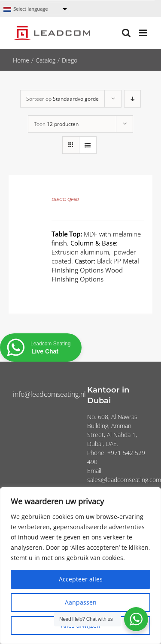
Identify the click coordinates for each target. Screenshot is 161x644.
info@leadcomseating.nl (49, 394)
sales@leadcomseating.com (124, 480)
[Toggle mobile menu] (144, 33)
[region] (80, 566)
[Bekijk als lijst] (88, 145)
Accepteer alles (81, 579)
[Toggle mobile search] (126, 33)
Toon (56, 124)
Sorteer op (62, 99)
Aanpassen (81, 602)
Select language (26, 9)
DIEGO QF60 (65, 199)
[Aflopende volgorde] (132, 99)
